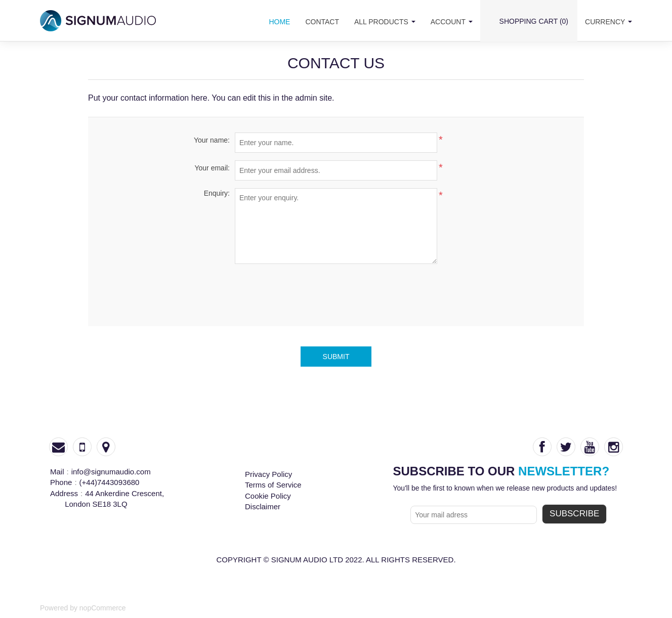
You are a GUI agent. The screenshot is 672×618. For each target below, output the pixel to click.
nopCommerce (103, 608)
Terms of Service (273, 485)
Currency (608, 22)
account (452, 22)
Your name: (212, 140)
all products (385, 22)
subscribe (574, 514)
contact (322, 22)
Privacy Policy (268, 474)
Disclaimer (263, 506)
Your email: (212, 168)
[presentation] (336, 291)
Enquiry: (217, 193)
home (279, 22)
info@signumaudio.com (111, 472)
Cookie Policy (268, 496)
